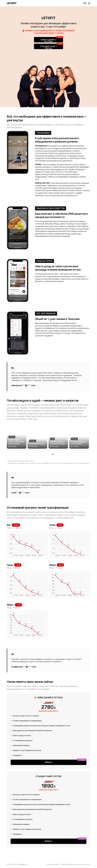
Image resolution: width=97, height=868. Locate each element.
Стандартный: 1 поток (49, 47)
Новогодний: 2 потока (49, 41)
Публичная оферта (52, 864)
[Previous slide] (45, 459)
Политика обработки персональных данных (75, 864)
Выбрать (49, 770)
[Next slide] (52, 459)
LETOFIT (12, 3)
